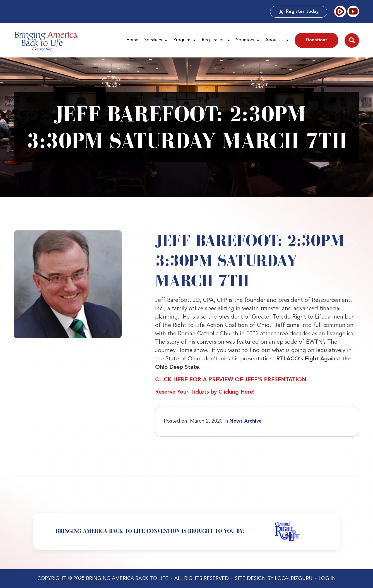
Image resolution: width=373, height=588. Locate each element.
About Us (277, 40)
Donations (317, 40)
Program (185, 40)
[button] (352, 40)
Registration (216, 40)
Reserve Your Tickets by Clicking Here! (205, 392)
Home (132, 40)
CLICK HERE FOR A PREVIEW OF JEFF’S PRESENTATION (231, 380)
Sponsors (248, 40)
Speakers (156, 40)
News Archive (246, 421)
